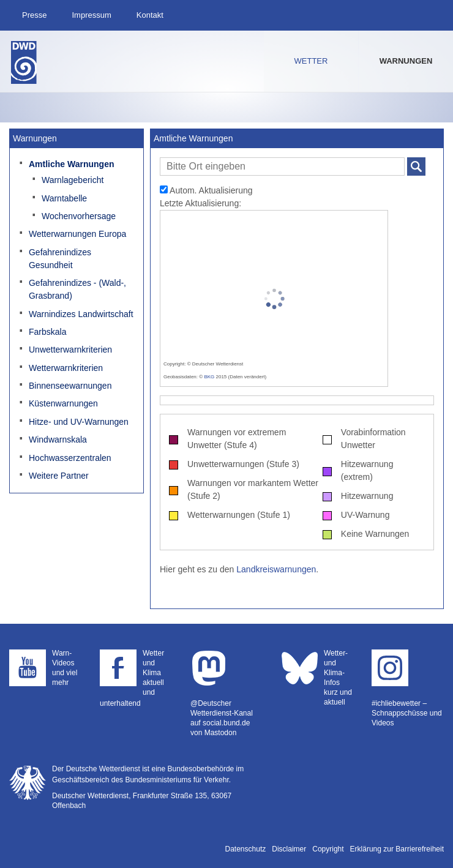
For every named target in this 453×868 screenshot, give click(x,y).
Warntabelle (64, 198)
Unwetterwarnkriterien (70, 350)
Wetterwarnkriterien (66, 368)
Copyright (328, 849)
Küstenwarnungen (63, 403)
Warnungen (406, 61)
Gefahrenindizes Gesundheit (60, 259)
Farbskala (47, 332)
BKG (209, 377)
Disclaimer (289, 849)
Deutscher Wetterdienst (24, 62)
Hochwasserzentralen (70, 458)
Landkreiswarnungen (276, 569)
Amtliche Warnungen (72, 164)
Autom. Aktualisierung (206, 190)
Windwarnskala (58, 440)
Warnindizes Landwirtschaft (81, 314)
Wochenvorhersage (79, 216)
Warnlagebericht (73, 180)
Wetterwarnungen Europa (77, 234)
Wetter (311, 61)
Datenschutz (246, 849)
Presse (34, 15)
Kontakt (150, 15)
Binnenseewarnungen (70, 386)
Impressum (91, 15)
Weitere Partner (59, 476)
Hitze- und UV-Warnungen (79, 422)
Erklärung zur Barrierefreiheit (397, 849)
